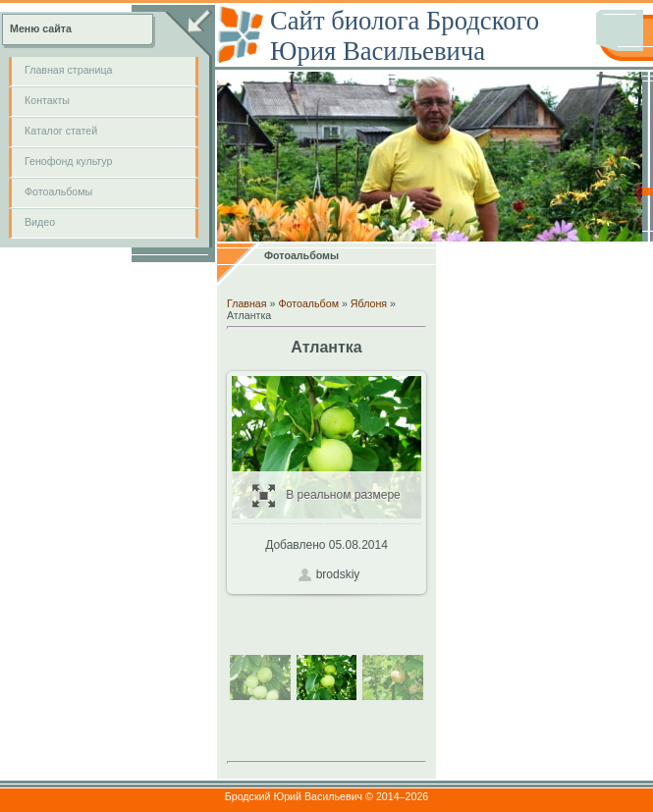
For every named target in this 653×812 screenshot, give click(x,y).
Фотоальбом (308, 303)
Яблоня (369, 303)
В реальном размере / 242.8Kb (326, 495)
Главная (247, 303)
